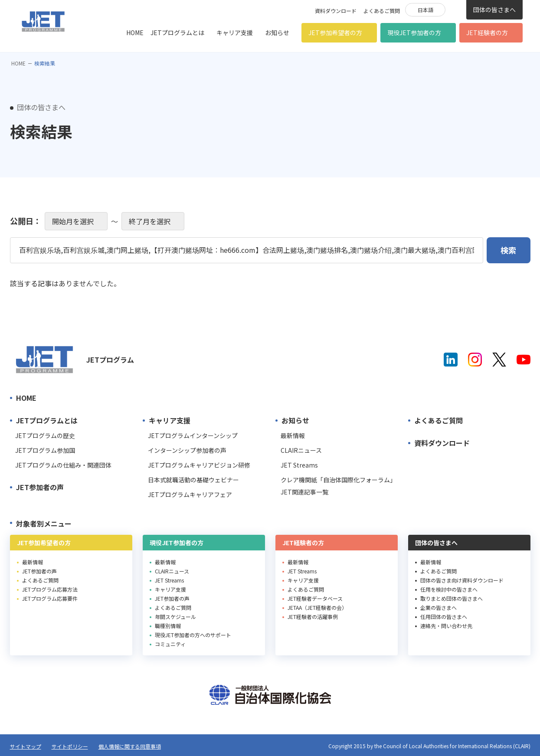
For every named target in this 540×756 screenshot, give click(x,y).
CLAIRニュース (301, 450)
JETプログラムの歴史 (45, 435)
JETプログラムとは (177, 33)
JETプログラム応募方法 (50, 589)
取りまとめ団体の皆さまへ (452, 598)
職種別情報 (168, 626)
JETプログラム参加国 (45, 450)
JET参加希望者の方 (335, 33)
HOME (135, 33)
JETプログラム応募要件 (50, 598)
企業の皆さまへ (439, 607)
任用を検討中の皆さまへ (449, 589)
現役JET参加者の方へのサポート (193, 635)
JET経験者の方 (487, 33)
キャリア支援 (235, 33)
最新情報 (293, 435)
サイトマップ (26, 746)
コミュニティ (170, 644)
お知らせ (277, 33)
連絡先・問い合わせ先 (446, 626)
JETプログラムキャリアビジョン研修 (199, 465)
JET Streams (299, 465)
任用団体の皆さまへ (444, 617)
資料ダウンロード (336, 11)
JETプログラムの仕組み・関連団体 (63, 465)
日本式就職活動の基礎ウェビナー (193, 480)
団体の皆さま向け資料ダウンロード (462, 580)
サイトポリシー (70, 746)
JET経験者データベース (315, 598)
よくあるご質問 (382, 11)
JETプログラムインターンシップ (193, 435)
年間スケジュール (175, 617)
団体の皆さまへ (494, 10)
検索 (456, 9)
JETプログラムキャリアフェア (190, 494)
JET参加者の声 (40, 487)
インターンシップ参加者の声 (187, 450)
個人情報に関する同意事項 (130, 746)
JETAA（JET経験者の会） (317, 607)
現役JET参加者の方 (414, 33)
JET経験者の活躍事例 (313, 617)
